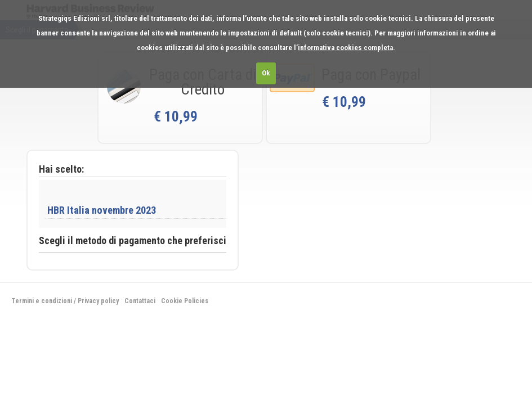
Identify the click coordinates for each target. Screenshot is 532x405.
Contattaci (140, 301)
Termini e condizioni (42, 301)
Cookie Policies (185, 301)
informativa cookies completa (345, 48)
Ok (266, 73)
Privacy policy (98, 301)
